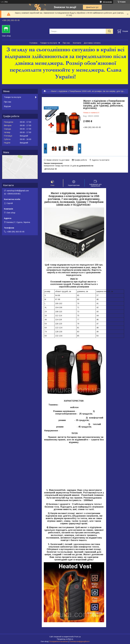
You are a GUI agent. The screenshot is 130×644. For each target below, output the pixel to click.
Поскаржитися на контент (59, 641)
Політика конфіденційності (79, 641)
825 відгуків (107, 2)
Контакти (77, 43)
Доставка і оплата (92, 43)
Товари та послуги (49, 43)
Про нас (66, 43)
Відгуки (7, 106)
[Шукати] (109, 31)
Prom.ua (78, 637)
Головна (33, 43)
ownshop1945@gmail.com (18, 191)
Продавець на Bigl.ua (65, 639)
